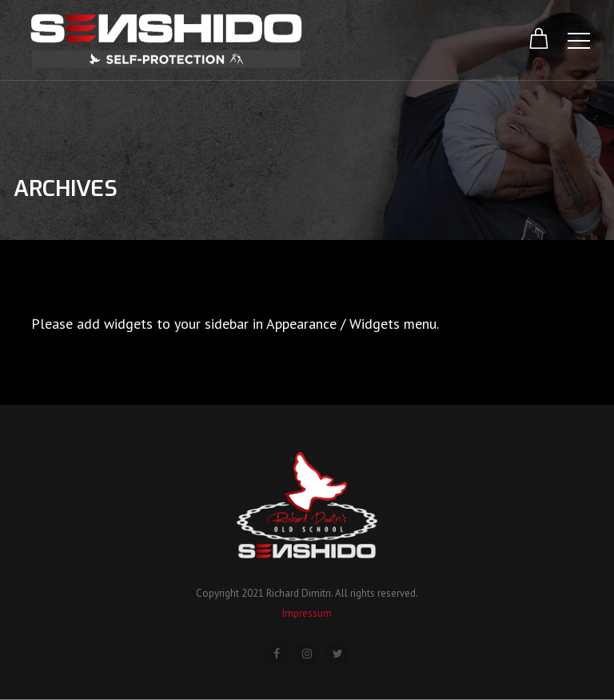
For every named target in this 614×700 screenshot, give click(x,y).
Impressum (307, 613)
